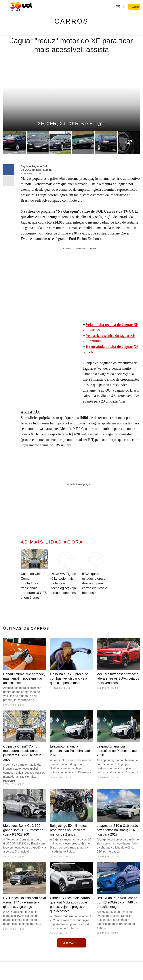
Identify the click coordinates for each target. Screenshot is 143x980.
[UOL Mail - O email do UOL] (118, 7)
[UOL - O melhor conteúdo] (21, 7)
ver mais (71, 943)
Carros (71, 21)
